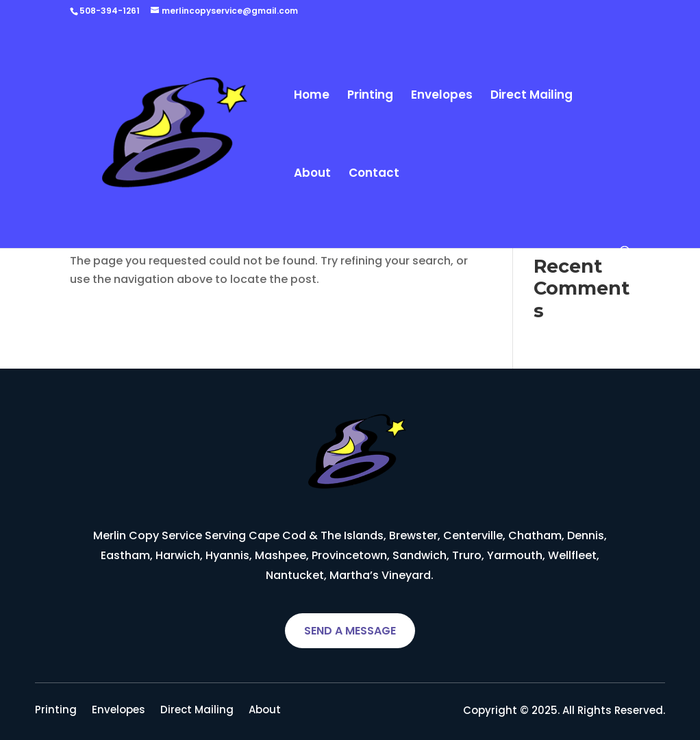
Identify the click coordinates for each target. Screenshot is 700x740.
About (312, 174)
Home (312, 96)
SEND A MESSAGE (350, 631)
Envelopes (442, 96)
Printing (370, 96)
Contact (374, 174)
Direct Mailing (532, 96)
